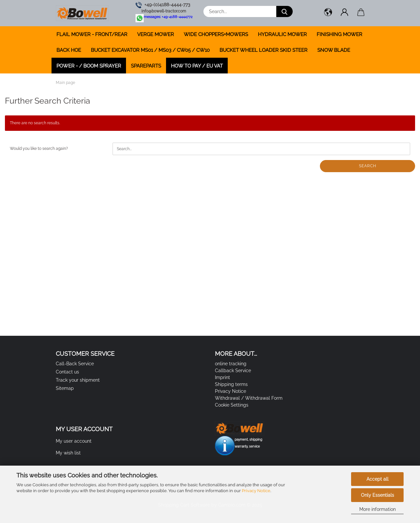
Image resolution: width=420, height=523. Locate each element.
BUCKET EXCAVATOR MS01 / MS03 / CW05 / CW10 (150, 50)
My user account (74, 441)
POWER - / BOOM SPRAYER (89, 66)
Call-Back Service (75, 364)
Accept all (378, 479)
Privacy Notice (256, 491)
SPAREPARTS (146, 66)
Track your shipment (78, 380)
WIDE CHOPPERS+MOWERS (216, 34)
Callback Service (233, 371)
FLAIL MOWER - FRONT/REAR (92, 34)
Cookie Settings (232, 405)
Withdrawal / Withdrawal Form (249, 398)
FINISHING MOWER (339, 34)
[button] (328, 13)
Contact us (67, 372)
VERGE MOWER (156, 34)
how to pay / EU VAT (197, 66)
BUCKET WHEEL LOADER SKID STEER (263, 50)
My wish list (68, 453)
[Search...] (284, 11)
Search (368, 166)
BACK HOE (69, 50)
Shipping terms (231, 384)
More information (378, 509)
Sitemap (65, 388)
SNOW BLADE (334, 50)
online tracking (231, 364)
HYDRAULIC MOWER (282, 34)
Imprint (222, 377)
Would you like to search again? (39, 149)
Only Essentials (378, 495)
